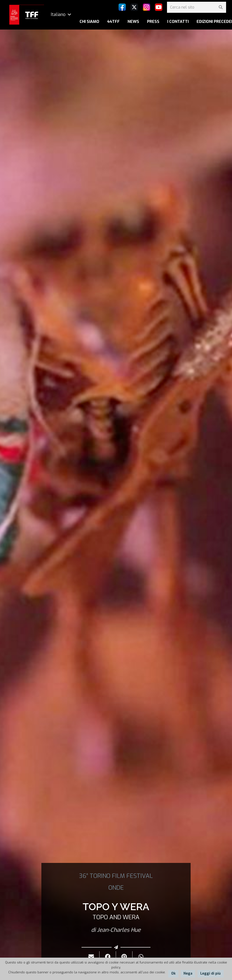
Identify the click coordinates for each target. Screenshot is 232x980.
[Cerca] (221, 7)
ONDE (116, 888)
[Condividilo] (108, 957)
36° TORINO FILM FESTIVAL (116, 876)
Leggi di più (210, 973)
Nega (188, 973)
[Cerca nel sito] (197, 7)
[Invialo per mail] (91, 957)
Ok (173, 973)
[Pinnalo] (124, 957)
